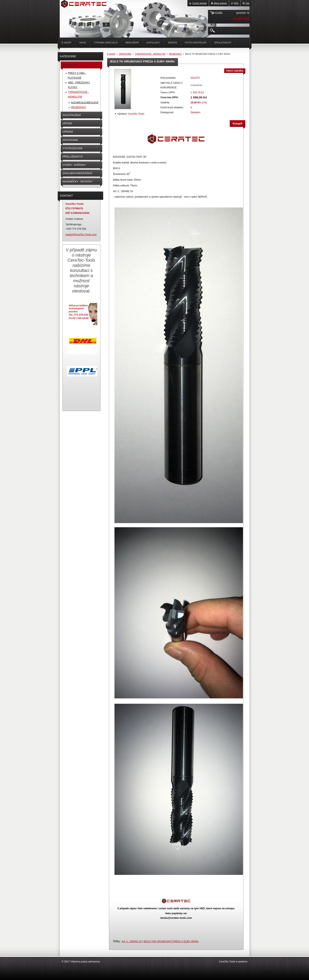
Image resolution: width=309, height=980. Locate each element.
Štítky (117, 941)
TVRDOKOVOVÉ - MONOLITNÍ (150, 54)
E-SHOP (111, 54)
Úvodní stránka (200, 3)
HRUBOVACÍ (175, 54)
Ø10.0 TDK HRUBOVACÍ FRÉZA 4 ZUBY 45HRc (171, 941)
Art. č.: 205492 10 (132, 941)
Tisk (248, 3)
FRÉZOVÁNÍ (125, 54)
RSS (236, 3)
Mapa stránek (220, 3)
